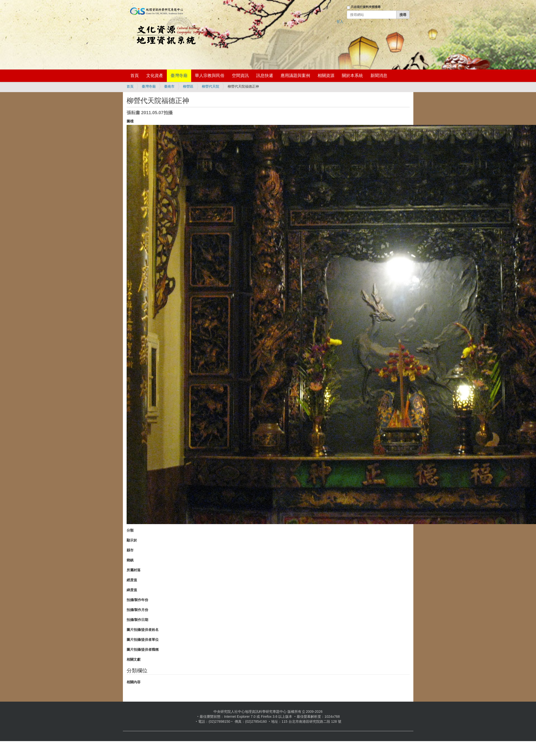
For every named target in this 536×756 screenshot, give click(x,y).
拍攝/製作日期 (138, 620)
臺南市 (169, 86)
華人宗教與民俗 (210, 76)
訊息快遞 (265, 76)
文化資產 (155, 76)
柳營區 (188, 86)
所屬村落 (134, 570)
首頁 (135, 76)
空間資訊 (240, 76)
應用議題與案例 (295, 76)
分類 (130, 530)
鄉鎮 (130, 560)
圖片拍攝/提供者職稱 (143, 649)
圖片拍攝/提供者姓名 (143, 630)
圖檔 (130, 121)
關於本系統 (352, 76)
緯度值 (132, 590)
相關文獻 (134, 659)
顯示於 (132, 540)
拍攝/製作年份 (138, 600)
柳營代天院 (211, 86)
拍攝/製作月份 (138, 610)
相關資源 (326, 76)
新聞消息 (379, 76)
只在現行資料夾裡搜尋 (366, 7)
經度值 (132, 580)
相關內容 (134, 682)
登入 (340, 22)
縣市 (130, 550)
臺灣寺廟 (179, 76)
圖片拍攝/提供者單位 (143, 640)
